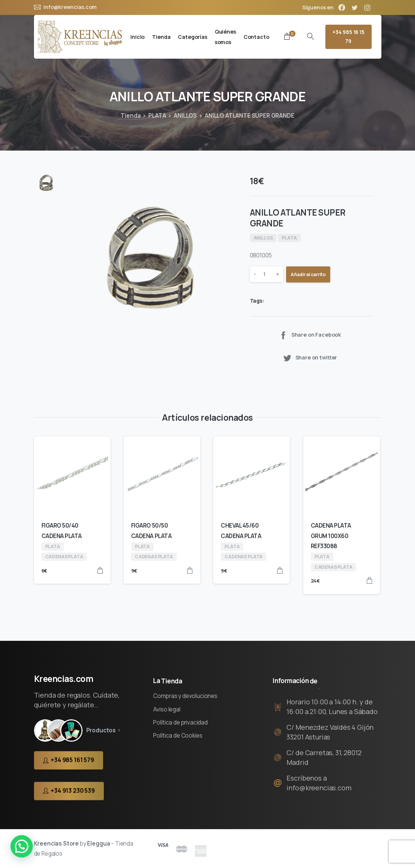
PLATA (157, 116)
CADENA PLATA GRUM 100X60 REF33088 (331, 536)
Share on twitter (310, 358)
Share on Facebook (310, 335)
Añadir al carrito (308, 274)
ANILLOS (185, 116)
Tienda (131, 116)
